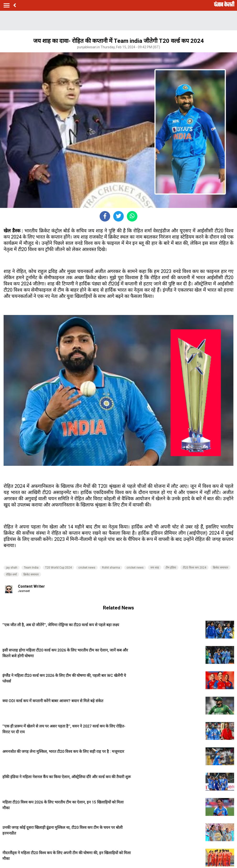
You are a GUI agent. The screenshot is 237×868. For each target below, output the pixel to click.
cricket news (87, 568)
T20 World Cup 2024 (58, 568)
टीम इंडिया (171, 568)
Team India (31, 568)
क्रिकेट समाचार (221, 568)
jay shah (12, 568)
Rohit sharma (111, 568)
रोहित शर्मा (11, 575)
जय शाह (155, 568)
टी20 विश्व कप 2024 (194, 568)
